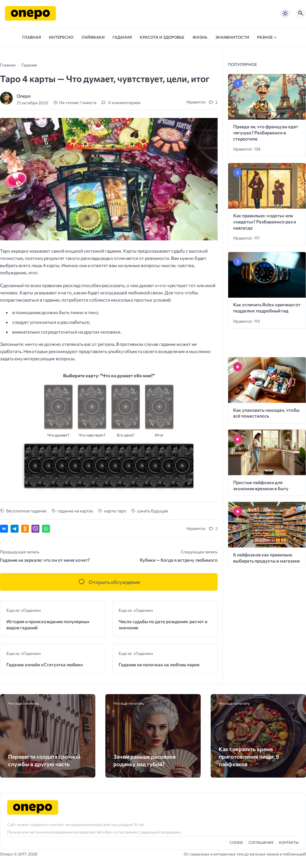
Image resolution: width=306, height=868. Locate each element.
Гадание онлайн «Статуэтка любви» (45, 664)
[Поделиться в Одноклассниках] (25, 529)
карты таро (115, 511)
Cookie (236, 842)
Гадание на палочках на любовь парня (159, 664)
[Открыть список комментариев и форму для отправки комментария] (109, 582)
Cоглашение (261, 842)
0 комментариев (124, 103)
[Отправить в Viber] (35, 529)
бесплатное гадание (26, 511)
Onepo (24, 96)
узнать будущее (153, 511)
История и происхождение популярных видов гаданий (48, 624)
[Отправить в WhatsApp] (46, 529)
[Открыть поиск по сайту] (301, 13)
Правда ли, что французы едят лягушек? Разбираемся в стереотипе (266, 133)
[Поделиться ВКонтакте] (4, 529)
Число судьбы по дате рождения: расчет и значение (163, 624)
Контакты (289, 842)
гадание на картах (75, 511)
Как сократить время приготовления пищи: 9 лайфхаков (249, 756)
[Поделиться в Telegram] (15, 529)
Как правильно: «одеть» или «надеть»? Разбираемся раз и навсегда (265, 222)
